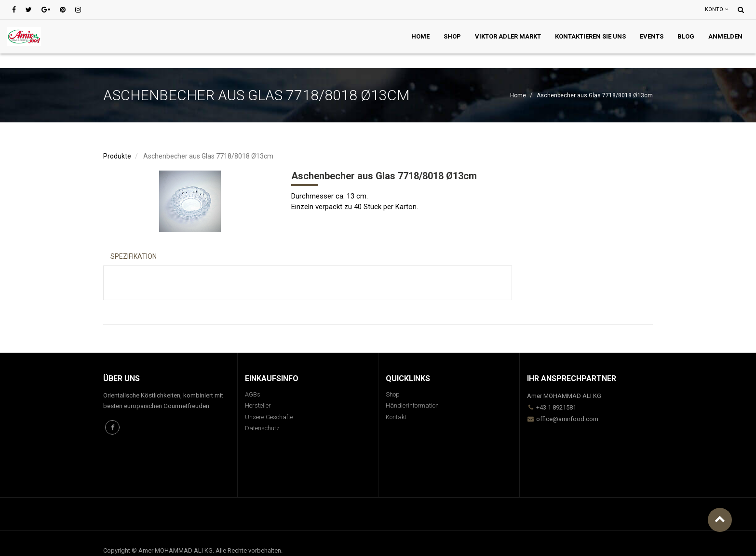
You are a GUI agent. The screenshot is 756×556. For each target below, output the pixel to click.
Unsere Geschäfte (269, 417)
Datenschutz (262, 428)
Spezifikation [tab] (134, 256)
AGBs (253, 394)
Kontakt (396, 417)
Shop (393, 394)
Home (518, 95)
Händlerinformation (412, 405)
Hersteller (258, 405)
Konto (716, 9)
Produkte (117, 156)
